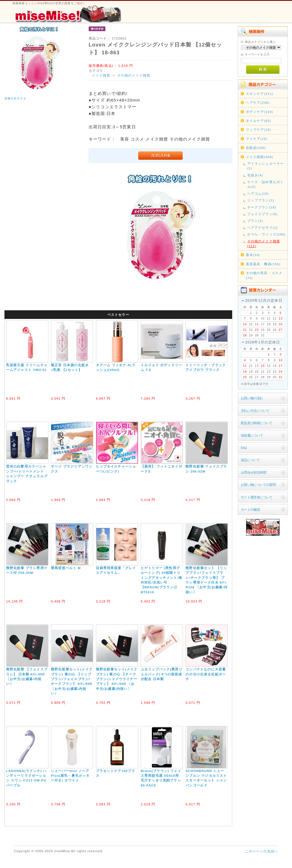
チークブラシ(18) (262, 207)
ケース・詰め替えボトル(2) (266, 184)
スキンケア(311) (260, 94)
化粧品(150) (256, 148)
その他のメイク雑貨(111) (264, 244)
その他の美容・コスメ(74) (264, 275)
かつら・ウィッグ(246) (266, 234)
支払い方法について (255, 411)
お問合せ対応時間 (253, 472)
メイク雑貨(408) (260, 157)
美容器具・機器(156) (263, 264)
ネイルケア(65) (258, 121)
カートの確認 (250, 509)
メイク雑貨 (101, 75)
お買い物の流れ (252, 398)
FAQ (244, 448)
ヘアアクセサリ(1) (263, 228)
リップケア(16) (258, 130)
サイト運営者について (257, 497)
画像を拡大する (15, 98)
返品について (250, 460)
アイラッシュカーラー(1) (266, 166)
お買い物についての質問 (258, 485)
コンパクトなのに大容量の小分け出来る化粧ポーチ (206, 674)
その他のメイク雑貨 (134, 75)
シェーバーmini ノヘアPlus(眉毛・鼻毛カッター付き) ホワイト (70, 776)
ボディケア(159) (260, 112)
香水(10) (253, 255)
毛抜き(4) (255, 175)
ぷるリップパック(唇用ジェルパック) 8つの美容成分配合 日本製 (162, 674)
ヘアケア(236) (258, 103)
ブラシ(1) (255, 221)
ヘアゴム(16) (258, 194)
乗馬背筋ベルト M (66, 568)
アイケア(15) (257, 139)
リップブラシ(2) (261, 200)
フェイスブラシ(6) (263, 214)
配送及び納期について (257, 423)
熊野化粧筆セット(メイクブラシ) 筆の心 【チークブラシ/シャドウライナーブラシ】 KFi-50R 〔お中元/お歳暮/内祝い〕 (117, 679)
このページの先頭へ (262, 851)
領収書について (252, 435)
